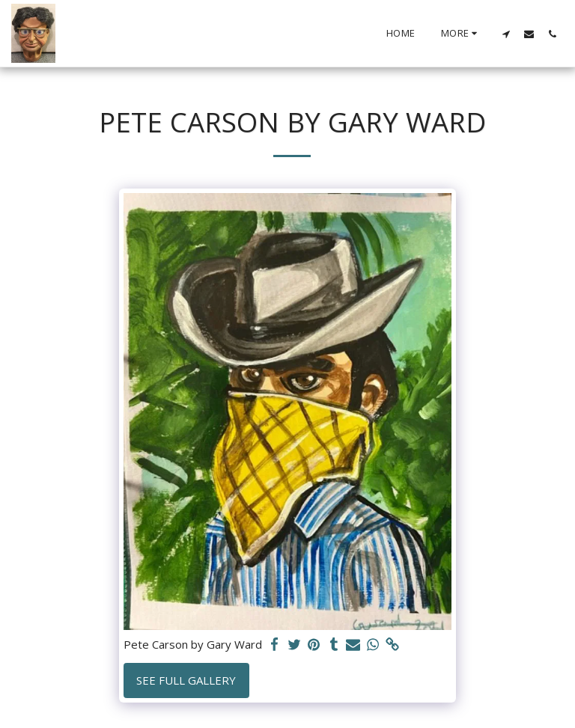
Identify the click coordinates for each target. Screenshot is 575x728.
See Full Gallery (186, 680)
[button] (506, 34)
